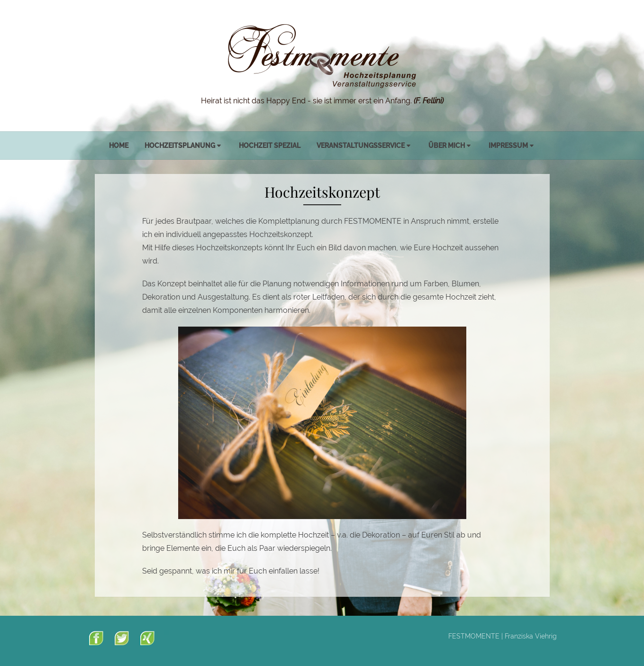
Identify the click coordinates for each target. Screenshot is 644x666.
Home (119, 146)
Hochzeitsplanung (180, 146)
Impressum (508, 146)
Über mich (447, 146)
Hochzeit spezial (270, 146)
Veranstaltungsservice (361, 146)
